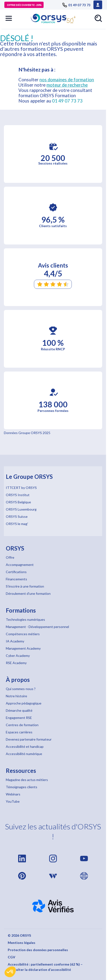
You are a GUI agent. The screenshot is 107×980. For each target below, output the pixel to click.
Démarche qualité (19, 710)
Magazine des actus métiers (27, 780)
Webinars (13, 794)
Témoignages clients (22, 787)
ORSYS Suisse (17, 516)
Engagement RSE (19, 718)
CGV (11, 957)
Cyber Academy (18, 656)
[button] (10, 972)
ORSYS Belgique (18, 502)
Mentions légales (22, 943)
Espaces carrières (19, 732)
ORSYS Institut (18, 495)
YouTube (13, 801)
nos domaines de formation (67, 80)
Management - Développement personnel (37, 627)
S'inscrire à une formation (25, 586)
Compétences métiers (23, 634)
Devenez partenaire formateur (29, 739)
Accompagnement (20, 565)
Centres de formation (22, 725)
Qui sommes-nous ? (21, 689)
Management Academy (23, 648)
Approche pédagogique (24, 703)
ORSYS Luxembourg (21, 509)
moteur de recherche (67, 85)
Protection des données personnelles (38, 950)
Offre (10, 557)
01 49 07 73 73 (67, 101)
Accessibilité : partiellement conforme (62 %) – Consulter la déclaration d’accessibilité (45, 967)
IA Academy (15, 641)
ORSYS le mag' (17, 524)
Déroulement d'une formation (28, 593)
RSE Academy (16, 663)
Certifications (16, 572)
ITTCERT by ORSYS (21, 488)
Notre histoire (16, 696)
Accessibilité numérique (24, 754)
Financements (16, 579)
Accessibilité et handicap (25, 746)
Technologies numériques (25, 619)
